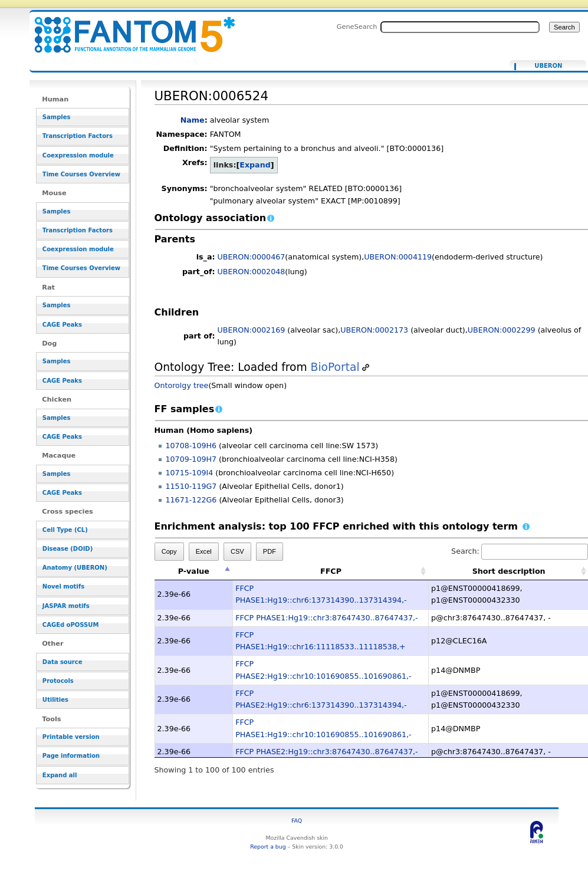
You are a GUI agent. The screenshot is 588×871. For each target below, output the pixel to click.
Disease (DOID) (68, 549)
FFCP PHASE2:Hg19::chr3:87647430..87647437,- (326, 752)
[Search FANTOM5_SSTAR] (460, 27)
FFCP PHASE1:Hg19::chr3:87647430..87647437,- (326, 618)
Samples (57, 117)
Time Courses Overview (81, 174)
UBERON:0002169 (252, 330)
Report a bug (268, 847)
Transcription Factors (78, 136)
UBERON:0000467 (252, 257)
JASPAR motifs (66, 606)
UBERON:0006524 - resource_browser (127, 28)
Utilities (55, 700)
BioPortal (335, 367)
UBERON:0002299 (502, 330)
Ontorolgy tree (182, 385)
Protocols (58, 681)
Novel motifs (63, 586)
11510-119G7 (191, 486)
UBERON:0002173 (374, 330)
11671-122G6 (191, 500)
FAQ (297, 821)
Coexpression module (78, 155)
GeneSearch (357, 27)
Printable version (71, 737)
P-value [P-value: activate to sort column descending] (194, 571)
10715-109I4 (190, 473)
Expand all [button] (60, 775)
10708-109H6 (191, 446)
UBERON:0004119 (398, 257)
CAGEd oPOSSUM (70, 625)
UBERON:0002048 (252, 272)
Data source (63, 662)
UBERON (548, 66)
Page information (71, 756)
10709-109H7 (191, 459)
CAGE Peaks (62, 325)
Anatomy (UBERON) (75, 568)
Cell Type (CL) (65, 530)
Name (193, 120)
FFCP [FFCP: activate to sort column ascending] (331, 571)
